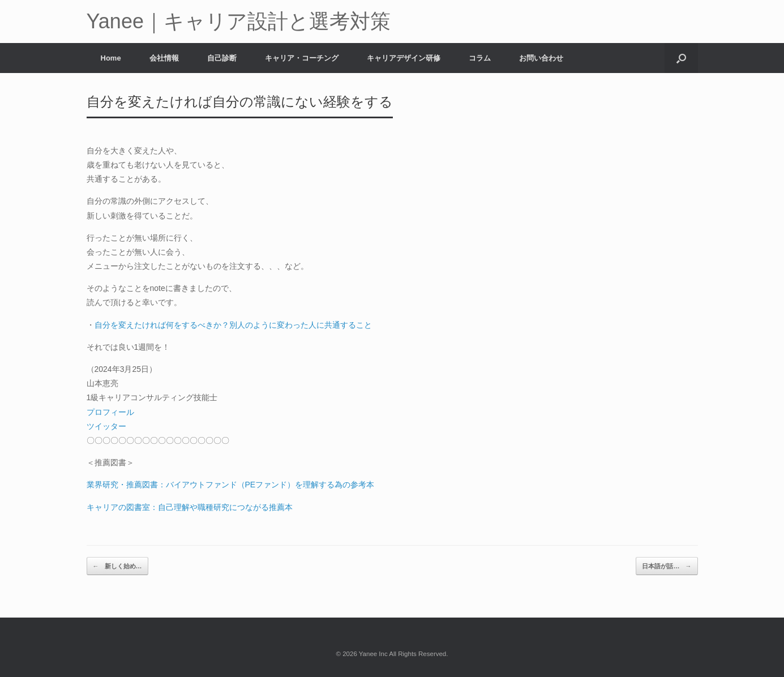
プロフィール (110, 412)
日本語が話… (667, 566)
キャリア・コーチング (302, 58)
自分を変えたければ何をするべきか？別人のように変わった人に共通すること (233, 325)
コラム (480, 58)
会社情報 (164, 58)
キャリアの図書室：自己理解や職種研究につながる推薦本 (190, 507)
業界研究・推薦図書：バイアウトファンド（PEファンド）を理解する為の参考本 (231, 485)
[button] (681, 58)
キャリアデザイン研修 (404, 58)
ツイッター (106, 426)
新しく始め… (117, 566)
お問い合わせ (541, 58)
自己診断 (222, 58)
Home (111, 58)
